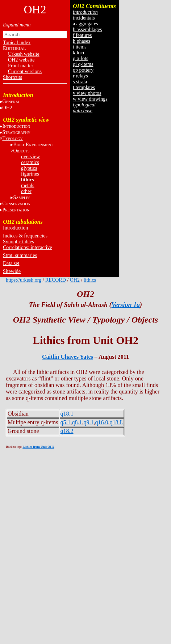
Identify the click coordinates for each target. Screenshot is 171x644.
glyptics (29, 168)
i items (80, 47)
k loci (79, 53)
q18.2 (67, 431)
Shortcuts (12, 77)
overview (30, 157)
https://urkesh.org (24, 280)
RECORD (56, 280)
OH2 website (21, 60)
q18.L (117, 422)
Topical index (17, 43)
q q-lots (80, 58)
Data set (11, 263)
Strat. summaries (20, 255)
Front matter (21, 66)
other (26, 191)
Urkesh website (24, 54)
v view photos (87, 93)
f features (82, 35)
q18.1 (67, 414)
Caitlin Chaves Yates (68, 357)
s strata (80, 82)
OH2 (75, 280)
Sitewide (12, 271)
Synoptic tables (18, 242)
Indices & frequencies (25, 236)
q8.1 (77, 422)
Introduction (15, 228)
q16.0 (102, 422)
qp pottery (83, 70)
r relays (80, 76)
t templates (84, 87)
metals (28, 186)
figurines (30, 174)
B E (33, 145)
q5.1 (66, 422)
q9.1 (89, 422)
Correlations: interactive (28, 247)
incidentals (84, 18)
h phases (82, 41)
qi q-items (83, 64)
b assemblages (87, 30)
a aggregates (85, 24)
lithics (28, 180)
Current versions (25, 71)
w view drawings (90, 99)
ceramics (30, 162)
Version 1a (126, 305)
